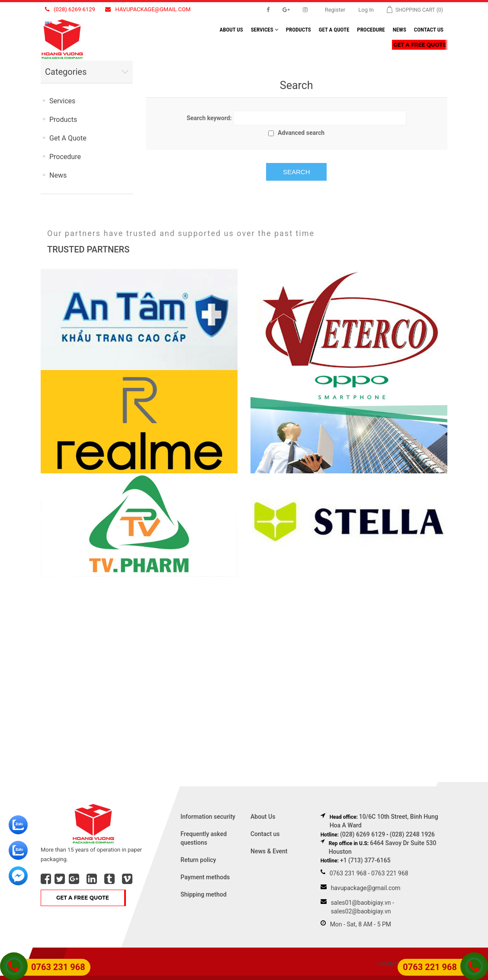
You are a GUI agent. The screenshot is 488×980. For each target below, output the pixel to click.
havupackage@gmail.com (148, 9)
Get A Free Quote (420, 45)
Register (335, 10)
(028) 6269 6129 (70, 9)
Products (299, 30)
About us (231, 30)
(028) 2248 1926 (412, 834)
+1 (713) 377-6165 (365, 860)
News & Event (269, 851)
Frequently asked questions (204, 838)
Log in (366, 10)
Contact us (429, 30)
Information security (208, 817)
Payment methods (205, 877)
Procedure (371, 30)
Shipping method (203, 894)
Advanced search (301, 133)
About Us (263, 817)
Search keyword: (209, 118)
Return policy (198, 860)
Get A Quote (334, 30)
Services (265, 30)
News (400, 30)
